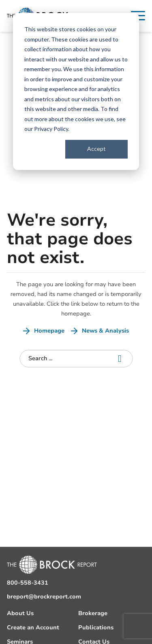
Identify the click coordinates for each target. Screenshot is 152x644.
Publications (96, 628)
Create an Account (33, 628)
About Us (20, 613)
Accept (96, 149)
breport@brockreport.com (44, 597)
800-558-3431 (28, 583)
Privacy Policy (51, 129)
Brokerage (93, 613)
